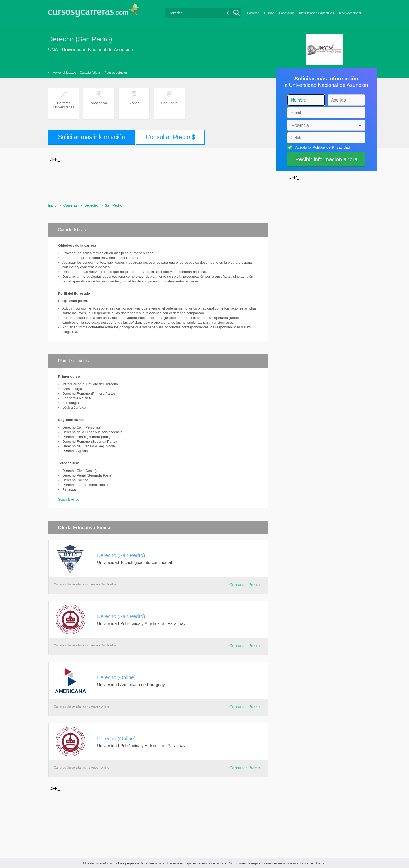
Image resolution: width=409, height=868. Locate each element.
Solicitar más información (91, 137)
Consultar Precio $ (170, 137)
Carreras (253, 13)
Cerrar (321, 863)
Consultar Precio (245, 585)
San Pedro (113, 205)
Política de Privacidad (331, 147)
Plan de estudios (116, 73)
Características (90, 73)
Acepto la (322, 147)
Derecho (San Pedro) (121, 555)
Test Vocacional (350, 13)
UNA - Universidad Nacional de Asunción (91, 50)
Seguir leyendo (69, 500)
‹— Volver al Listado (62, 73)
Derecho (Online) (116, 677)
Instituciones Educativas (317, 13)
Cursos (269, 13)
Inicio (52, 205)
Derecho (91, 205)
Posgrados (287, 13)
